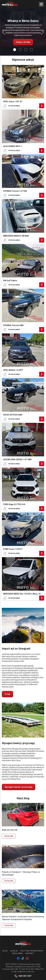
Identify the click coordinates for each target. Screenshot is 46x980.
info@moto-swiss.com (26, 972)
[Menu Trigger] (41, 4)
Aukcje (14, 951)
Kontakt (30, 953)
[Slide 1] (20, 50)
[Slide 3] (31, 50)
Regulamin (17, 953)
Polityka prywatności (32, 951)
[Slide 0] (15, 50)
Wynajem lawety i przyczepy (18, 787)
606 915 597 (25, 976)
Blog (5, 951)
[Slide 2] (26, 50)
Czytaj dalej (9, 836)
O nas (7, 694)
